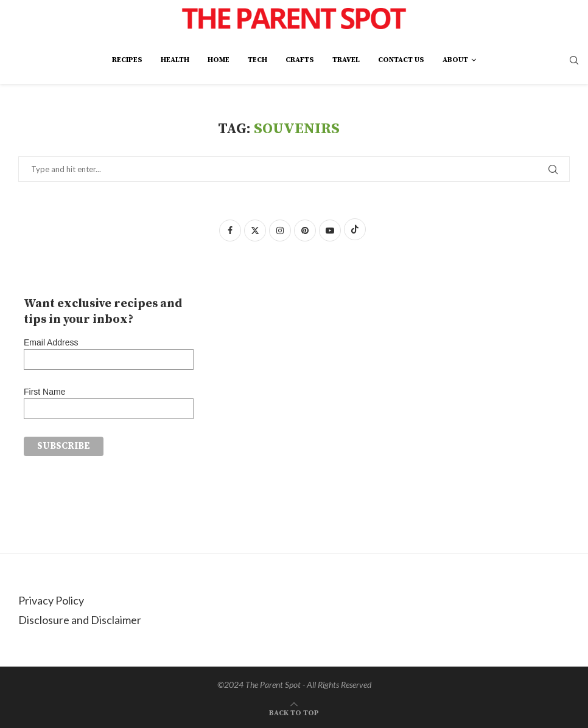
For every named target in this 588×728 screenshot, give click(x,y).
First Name (44, 392)
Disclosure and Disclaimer (80, 620)
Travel (346, 60)
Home (219, 60)
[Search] (574, 61)
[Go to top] (294, 711)
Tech (257, 60)
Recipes (127, 60)
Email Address (51, 342)
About (455, 60)
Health (175, 60)
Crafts (300, 60)
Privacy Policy (51, 600)
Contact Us (401, 60)
